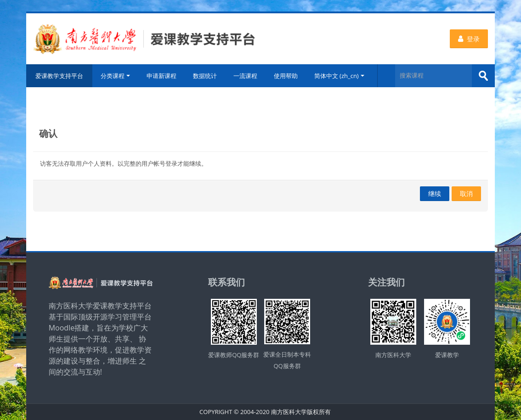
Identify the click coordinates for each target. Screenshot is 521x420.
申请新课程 (161, 76)
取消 (466, 193)
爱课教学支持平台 (59, 76)
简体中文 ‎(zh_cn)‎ (339, 76)
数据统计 (205, 76)
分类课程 (115, 76)
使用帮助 (286, 76)
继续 (435, 193)
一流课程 (245, 76)
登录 (469, 39)
